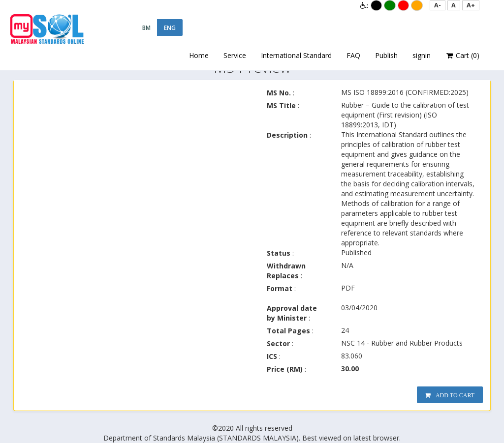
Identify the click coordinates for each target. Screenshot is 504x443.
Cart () (463, 56)
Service (235, 55)
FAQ (353, 55)
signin (422, 55)
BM (146, 28)
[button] (438, 5)
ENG (170, 28)
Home (199, 55)
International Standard (296, 55)
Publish (386, 55)
